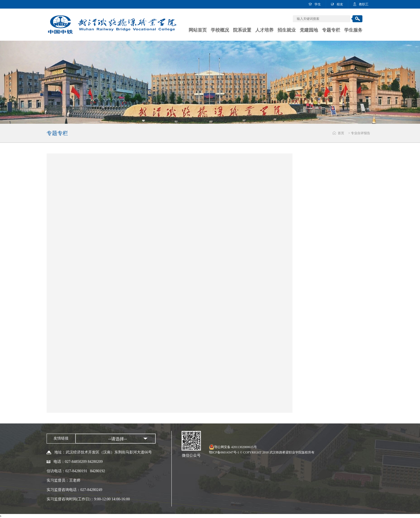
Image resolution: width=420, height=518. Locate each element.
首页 (341, 133)
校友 (340, 4)
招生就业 (287, 30)
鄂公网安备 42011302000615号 (236, 447)
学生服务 (353, 30)
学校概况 (220, 30)
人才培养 (264, 30)
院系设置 (242, 30)
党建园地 (309, 30)
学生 (318, 4)
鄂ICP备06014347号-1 (224, 452)
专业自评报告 (361, 133)
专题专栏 (331, 30)
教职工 (364, 4)
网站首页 (198, 30)
